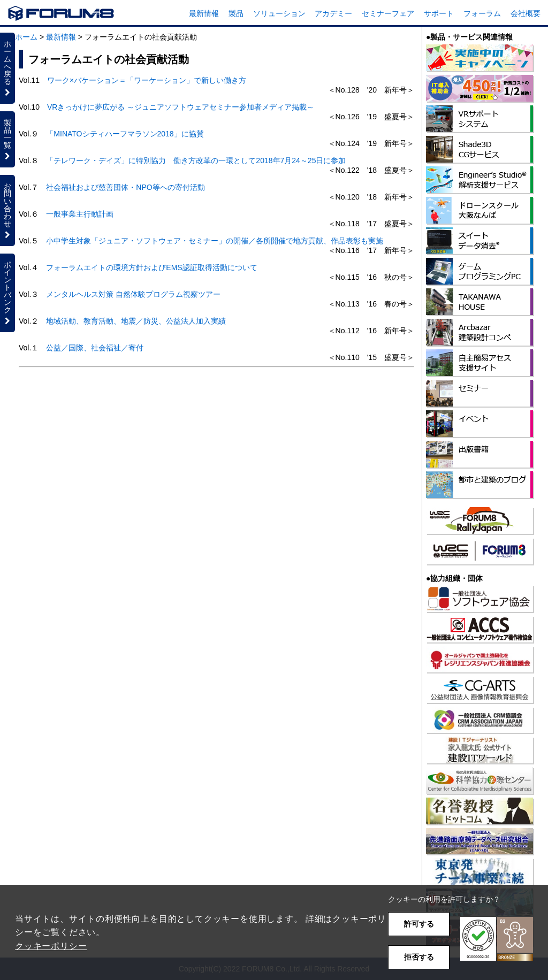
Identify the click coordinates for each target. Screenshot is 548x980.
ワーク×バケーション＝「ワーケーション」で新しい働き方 (147, 80)
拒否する (419, 957)
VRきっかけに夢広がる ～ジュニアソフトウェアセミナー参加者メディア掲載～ (181, 107)
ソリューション (279, 13)
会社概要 (526, 13)
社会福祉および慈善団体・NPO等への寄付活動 (125, 187)
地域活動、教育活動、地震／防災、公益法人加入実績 (136, 321)
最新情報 (204, 13)
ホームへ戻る (7, 68)
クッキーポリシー (51, 946)
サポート (439, 13)
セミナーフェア (388, 13)
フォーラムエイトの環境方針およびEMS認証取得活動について (151, 267)
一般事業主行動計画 (80, 214)
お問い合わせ (7, 210)
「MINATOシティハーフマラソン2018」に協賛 (125, 134)
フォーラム (482, 13)
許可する (419, 924)
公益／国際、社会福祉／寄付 (95, 348)
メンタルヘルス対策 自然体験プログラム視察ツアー (133, 294)
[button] (497, 939)
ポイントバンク (7, 293)
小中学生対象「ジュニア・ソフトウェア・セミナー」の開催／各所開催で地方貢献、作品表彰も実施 (215, 241)
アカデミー (333, 13)
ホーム (26, 37)
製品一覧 (7, 139)
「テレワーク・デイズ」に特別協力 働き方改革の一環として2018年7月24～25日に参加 (196, 160)
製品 (236, 13)
